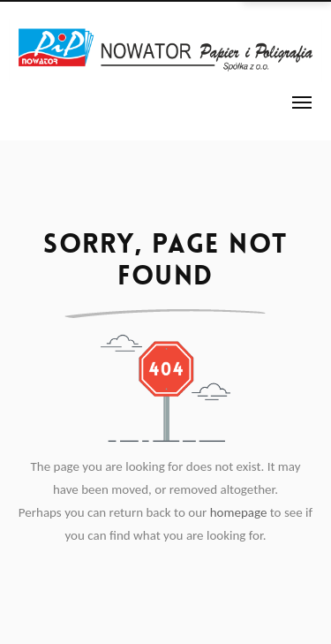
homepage (239, 512)
